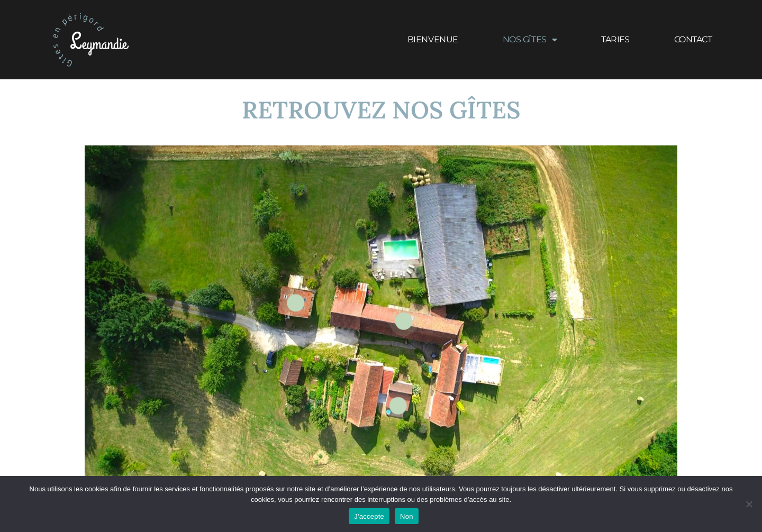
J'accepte (369, 516)
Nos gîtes (530, 40)
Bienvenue (433, 39)
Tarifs (615, 39)
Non (407, 516)
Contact (693, 39)
